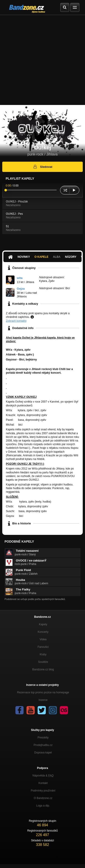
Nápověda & (43, 776)
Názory (71, 257)
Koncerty (43, 632)
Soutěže (43, 662)
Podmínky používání (43, 791)
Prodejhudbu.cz (43, 745)
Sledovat (42, 167)
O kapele (41, 257)
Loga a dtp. (43, 806)
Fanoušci (43, 647)
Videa (43, 639)
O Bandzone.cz (43, 798)
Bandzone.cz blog (43, 669)
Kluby (43, 654)
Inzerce (43, 700)
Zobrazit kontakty (16, 321)
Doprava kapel (43, 753)
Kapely (43, 624)
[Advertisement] (42, 60)
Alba (57, 257)
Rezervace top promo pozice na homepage (43, 692)
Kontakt (43, 783)
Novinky (24, 257)
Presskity (43, 738)
